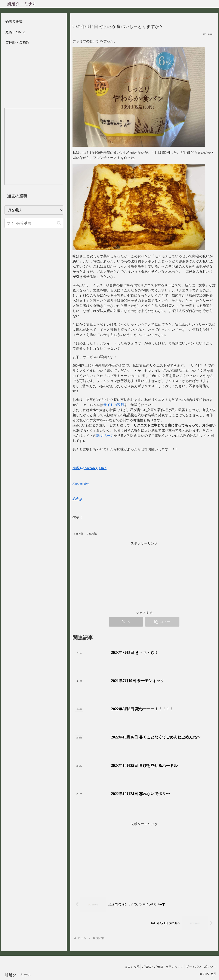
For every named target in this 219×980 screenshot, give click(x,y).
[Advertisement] (144, 857)
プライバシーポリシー (200, 967)
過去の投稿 (14, 21)
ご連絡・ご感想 (17, 42)
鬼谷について (16, 32)
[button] (59, 223)
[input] (34, 223)
